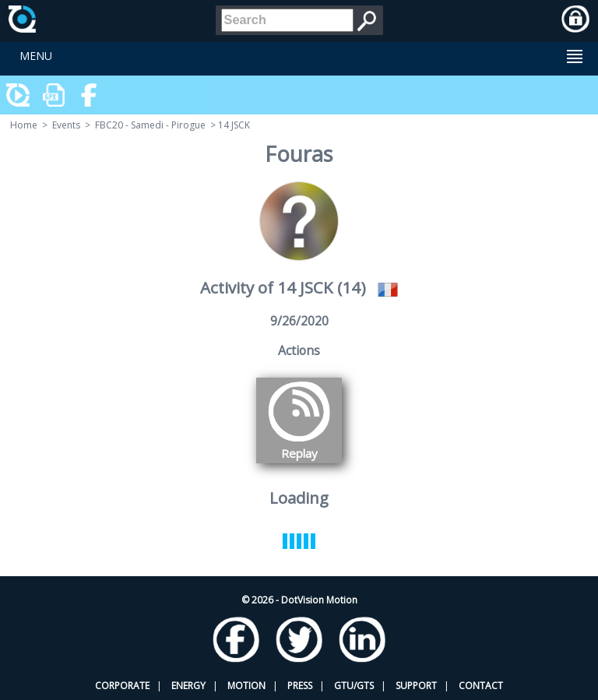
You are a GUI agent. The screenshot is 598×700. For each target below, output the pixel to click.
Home (24, 125)
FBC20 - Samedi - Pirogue (150, 125)
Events (66, 125)
